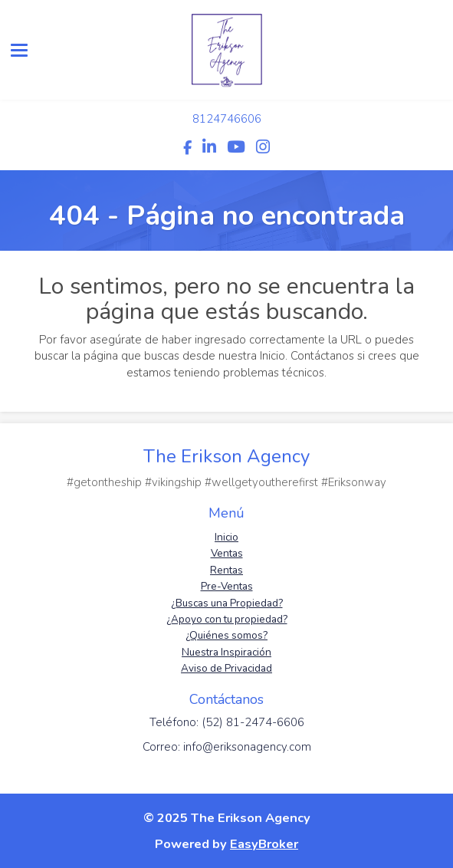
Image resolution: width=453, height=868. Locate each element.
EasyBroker (264, 844)
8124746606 (227, 119)
